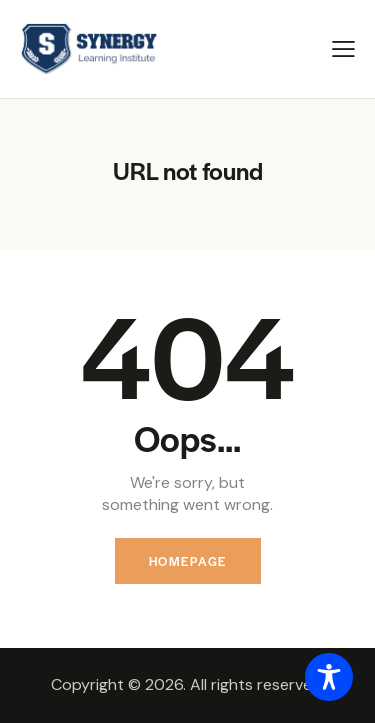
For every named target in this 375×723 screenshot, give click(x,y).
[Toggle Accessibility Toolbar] (329, 677)
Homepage (188, 561)
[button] (343, 48)
